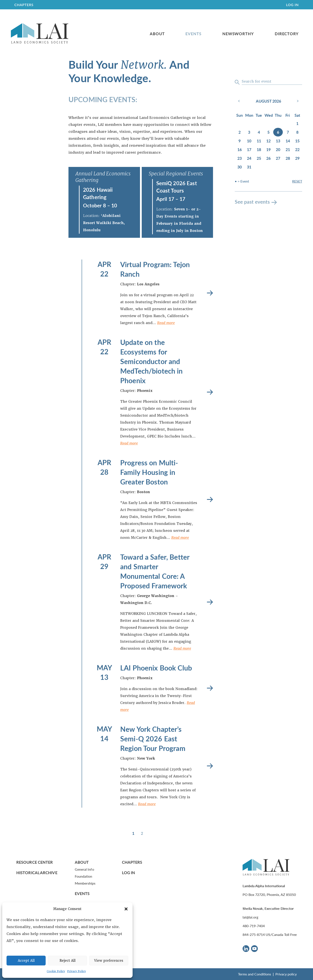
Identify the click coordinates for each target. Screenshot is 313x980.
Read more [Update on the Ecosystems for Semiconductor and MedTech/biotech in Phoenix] (210, 392)
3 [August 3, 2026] (249, 132)
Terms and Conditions (255, 974)
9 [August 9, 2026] (240, 141)
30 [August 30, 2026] (240, 167)
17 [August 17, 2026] (249, 149)
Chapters (132, 862)
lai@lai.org (250, 917)
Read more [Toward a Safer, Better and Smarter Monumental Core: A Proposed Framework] (210, 602)
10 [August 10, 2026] (249, 141)
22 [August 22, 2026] (297, 149)
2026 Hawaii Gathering (98, 193)
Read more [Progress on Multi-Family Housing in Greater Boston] (210, 500)
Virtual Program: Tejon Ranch (155, 269)
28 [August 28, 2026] (288, 158)
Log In (292, 5)
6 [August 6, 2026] (278, 132)
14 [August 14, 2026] (288, 141)
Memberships (85, 883)
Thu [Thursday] (278, 115)
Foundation (84, 876)
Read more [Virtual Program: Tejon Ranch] (210, 293)
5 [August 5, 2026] (268, 132)
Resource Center (35, 862)
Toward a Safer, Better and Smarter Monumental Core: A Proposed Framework (155, 571)
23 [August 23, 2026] (240, 158)
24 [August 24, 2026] (249, 158)
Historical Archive (37, 873)
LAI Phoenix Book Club (156, 668)
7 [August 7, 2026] (288, 132)
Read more (166, 323)
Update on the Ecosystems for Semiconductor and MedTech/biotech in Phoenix (152, 361)
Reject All (67, 961)
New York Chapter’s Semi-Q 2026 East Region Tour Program (153, 739)
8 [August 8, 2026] (297, 132)
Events (193, 34)
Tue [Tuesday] (259, 115)
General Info (84, 869)
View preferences (109, 961)
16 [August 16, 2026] (240, 149)
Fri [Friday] (288, 115)
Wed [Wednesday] (269, 115)
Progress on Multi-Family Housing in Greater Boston (149, 472)
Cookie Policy (56, 971)
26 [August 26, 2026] (268, 158)
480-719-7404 (254, 926)
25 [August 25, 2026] (259, 158)
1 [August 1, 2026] (297, 123)
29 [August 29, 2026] (297, 158)
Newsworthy (238, 34)
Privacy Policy (77, 971)
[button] (126, 909)
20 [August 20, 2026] (278, 149)
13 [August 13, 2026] (278, 141)
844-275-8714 (254, 934)
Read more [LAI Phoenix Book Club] (210, 688)
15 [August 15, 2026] (297, 141)
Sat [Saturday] (297, 115)
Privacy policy (286, 974)
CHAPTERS (24, 5)
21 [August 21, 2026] (288, 149)
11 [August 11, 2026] (259, 141)
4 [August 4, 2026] (259, 132)
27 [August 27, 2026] (278, 158)
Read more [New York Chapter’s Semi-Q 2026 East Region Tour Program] (210, 766)
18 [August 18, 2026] (259, 149)
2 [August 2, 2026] (240, 132)
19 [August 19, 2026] (268, 149)
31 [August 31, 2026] (249, 167)
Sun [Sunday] (240, 115)
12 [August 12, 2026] (268, 141)
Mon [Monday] (249, 115)
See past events (252, 202)
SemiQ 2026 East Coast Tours (177, 187)
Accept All (26, 961)
